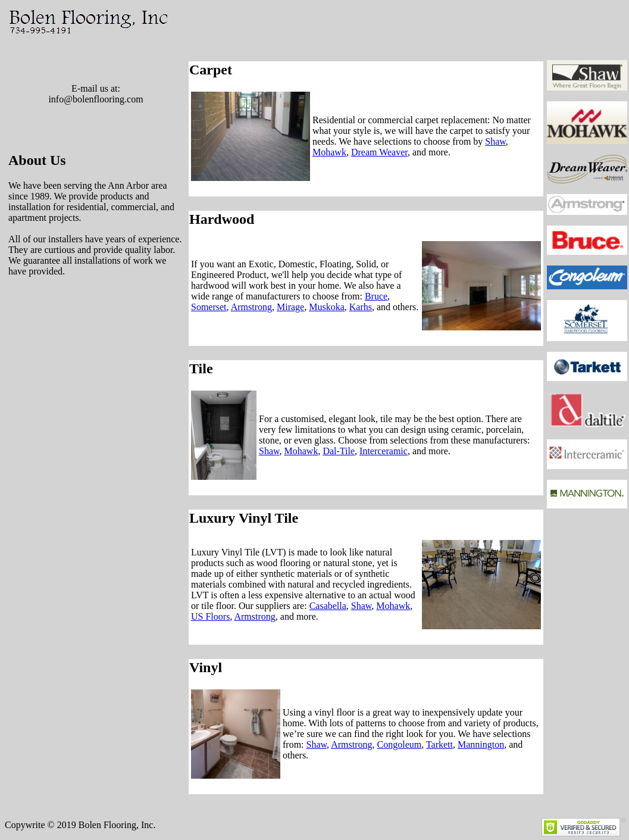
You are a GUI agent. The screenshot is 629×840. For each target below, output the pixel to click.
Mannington (481, 744)
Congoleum (400, 744)
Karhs (361, 307)
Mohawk (329, 152)
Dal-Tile (339, 451)
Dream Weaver (379, 152)
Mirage (290, 307)
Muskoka (327, 307)
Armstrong (251, 307)
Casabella (328, 606)
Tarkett (439, 744)
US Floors (210, 616)
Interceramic (384, 451)
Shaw (495, 141)
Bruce (376, 296)
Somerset (209, 307)
